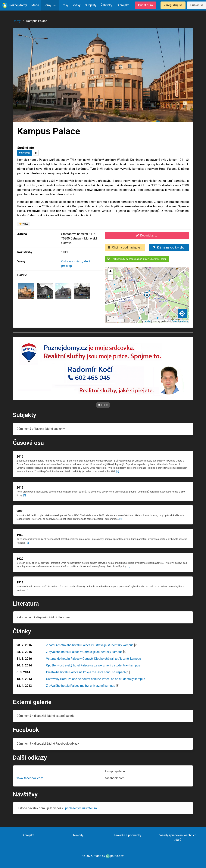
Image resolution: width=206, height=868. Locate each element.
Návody (78, 835)
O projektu (124, 5)
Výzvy (77, 5)
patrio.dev (115, 856)
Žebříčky (107, 5)
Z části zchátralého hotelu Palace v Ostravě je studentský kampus (90, 645)
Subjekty (91, 5)
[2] (28, 543)
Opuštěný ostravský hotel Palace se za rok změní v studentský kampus (93, 665)
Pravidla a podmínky (128, 835)
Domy (47, 5)
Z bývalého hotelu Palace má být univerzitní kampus (81, 686)
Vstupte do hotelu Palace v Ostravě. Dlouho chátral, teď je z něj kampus (93, 659)
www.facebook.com (30, 778)
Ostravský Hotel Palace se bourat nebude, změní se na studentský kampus (96, 679)
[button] (147, 295)
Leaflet (147, 321)
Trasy (65, 5)
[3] (24, 495)
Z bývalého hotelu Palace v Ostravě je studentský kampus (84, 652)
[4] (118, 471)
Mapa (35, 5)
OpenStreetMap (180, 321)
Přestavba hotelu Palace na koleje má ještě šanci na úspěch (86, 672)
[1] (121, 519)
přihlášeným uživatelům (81, 808)
